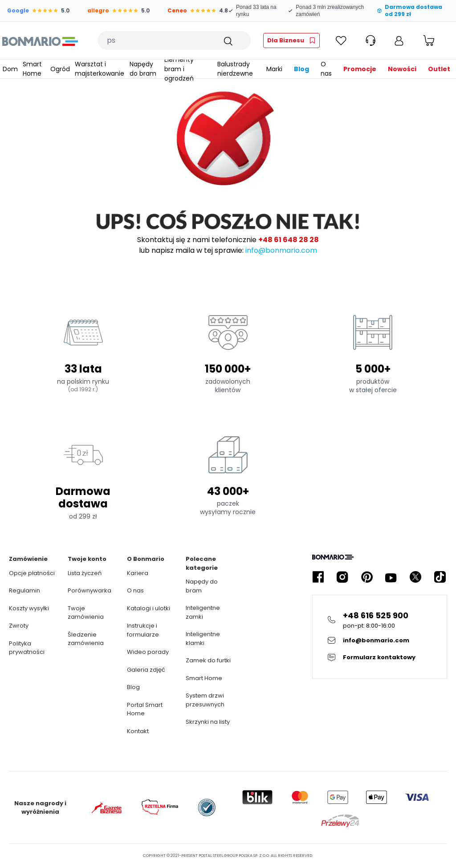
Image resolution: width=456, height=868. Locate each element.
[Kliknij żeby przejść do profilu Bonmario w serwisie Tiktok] (440, 577)
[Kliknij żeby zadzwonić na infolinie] (380, 620)
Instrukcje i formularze (143, 630)
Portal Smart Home (145, 709)
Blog (133, 687)
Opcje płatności (32, 573)
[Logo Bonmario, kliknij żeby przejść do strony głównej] (40, 41)
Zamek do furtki (208, 660)
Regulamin (24, 590)
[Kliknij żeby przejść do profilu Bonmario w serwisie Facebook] (318, 577)
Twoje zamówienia (86, 613)
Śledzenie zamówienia (86, 639)
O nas (135, 590)
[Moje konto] (399, 41)
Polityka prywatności (27, 648)
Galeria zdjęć (146, 670)
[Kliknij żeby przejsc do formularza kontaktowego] (380, 657)
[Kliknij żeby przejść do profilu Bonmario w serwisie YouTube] (391, 577)
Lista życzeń (85, 573)
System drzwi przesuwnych (205, 700)
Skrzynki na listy (208, 722)
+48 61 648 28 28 (289, 240)
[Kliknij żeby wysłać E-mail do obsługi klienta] (380, 641)
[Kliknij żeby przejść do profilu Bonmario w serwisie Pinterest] (367, 577)
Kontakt (138, 731)
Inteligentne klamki (203, 639)
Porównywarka (90, 590)
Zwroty (19, 626)
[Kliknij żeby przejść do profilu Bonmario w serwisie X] (415, 577)
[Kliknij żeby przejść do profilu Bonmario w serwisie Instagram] (342, 577)
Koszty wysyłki (29, 608)
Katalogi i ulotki (149, 608)
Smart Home (204, 678)
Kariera (138, 573)
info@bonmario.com (281, 250)
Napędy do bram (202, 586)
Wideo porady (148, 652)
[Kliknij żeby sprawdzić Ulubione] (341, 41)
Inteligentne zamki (203, 612)
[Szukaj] (228, 41)
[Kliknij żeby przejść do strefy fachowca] (291, 41)
